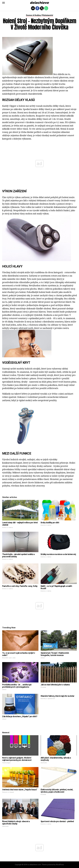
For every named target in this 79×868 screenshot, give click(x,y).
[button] (4, 3)
